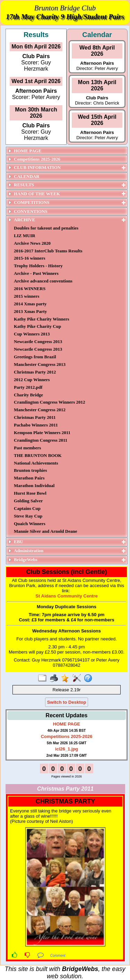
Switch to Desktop (67, 702)
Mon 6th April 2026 (36, 47)
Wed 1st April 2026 (36, 81)
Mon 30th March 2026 (36, 113)
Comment (58, 956)
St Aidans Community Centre (66, 596)
